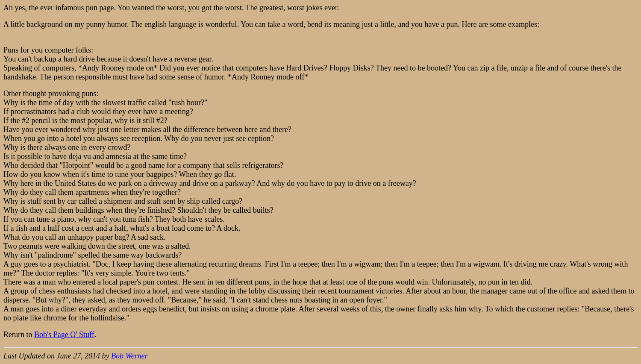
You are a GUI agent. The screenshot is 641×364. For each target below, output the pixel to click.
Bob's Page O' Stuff (64, 335)
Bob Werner (129, 356)
